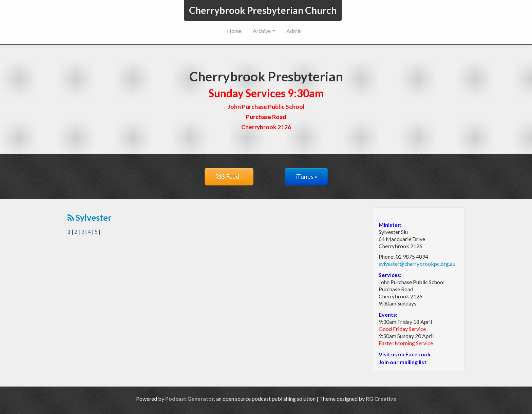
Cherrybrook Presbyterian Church (263, 10)
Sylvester (90, 218)
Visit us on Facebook (405, 354)
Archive (264, 31)
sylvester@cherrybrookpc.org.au (417, 264)
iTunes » (306, 176)
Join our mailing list (403, 362)
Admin (294, 31)
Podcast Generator (190, 399)
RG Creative (381, 399)
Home (234, 31)
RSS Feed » (229, 176)
